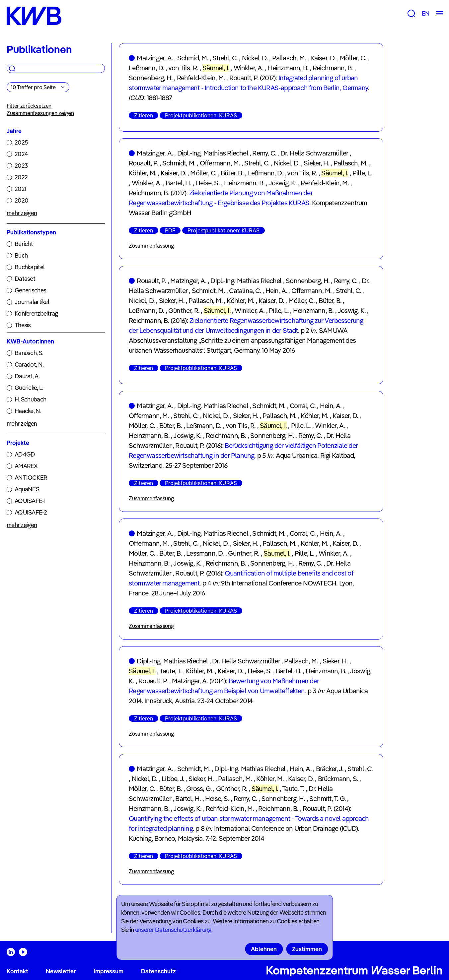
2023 (21, 166)
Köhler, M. (143, 173)
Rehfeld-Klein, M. (201, 78)
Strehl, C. (225, 58)
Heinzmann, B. (288, 68)
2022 (21, 177)
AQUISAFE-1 (30, 501)
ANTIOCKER (31, 478)
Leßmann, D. (146, 68)
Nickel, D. (255, 58)
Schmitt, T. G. (328, 798)
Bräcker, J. (330, 769)
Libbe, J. (173, 779)
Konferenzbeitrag (36, 313)
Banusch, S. (29, 353)
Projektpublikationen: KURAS (201, 115)
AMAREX (26, 466)
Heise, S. (208, 183)
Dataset (25, 279)
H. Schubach (30, 399)
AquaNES (27, 489)
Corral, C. (303, 406)
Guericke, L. (29, 388)
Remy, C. (264, 153)
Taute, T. (171, 671)
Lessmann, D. (205, 553)
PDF (170, 230)
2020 (21, 200)
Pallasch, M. (289, 58)
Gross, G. (199, 789)
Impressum (109, 971)
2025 (21, 142)
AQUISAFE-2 (31, 512)
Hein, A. (276, 291)
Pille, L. (362, 173)
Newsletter (61, 971)
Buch (21, 255)
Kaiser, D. (323, 58)
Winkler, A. (249, 68)
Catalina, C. (245, 291)
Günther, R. (184, 310)
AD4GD (25, 454)
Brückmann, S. (338, 779)
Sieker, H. (316, 163)
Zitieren (144, 115)
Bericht (24, 244)
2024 (21, 154)
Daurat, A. (27, 376)
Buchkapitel (30, 267)
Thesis (23, 325)
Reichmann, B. (333, 68)
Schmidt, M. (179, 163)
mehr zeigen (22, 213)
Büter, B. (232, 173)
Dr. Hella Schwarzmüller (314, 153)
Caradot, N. (29, 365)
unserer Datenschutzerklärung (173, 930)
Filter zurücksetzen (29, 106)
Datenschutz (158, 971)
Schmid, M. (193, 58)
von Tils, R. (183, 68)
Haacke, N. (28, 411)
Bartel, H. (178, 183)
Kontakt (17, 971)
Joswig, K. (283, 183)
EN (426, 13)
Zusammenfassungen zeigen (40, 113)
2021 (20, 189)
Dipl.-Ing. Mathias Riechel (213, 153)
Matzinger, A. (155, 58)
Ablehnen (264, 949)
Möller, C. (353, 58)
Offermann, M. (220, 163)
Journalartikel (32, 302)
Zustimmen (307, 949)
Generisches (30, 290)
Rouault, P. (244, 78)
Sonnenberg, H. (151, 78)
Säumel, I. (216, 68)
